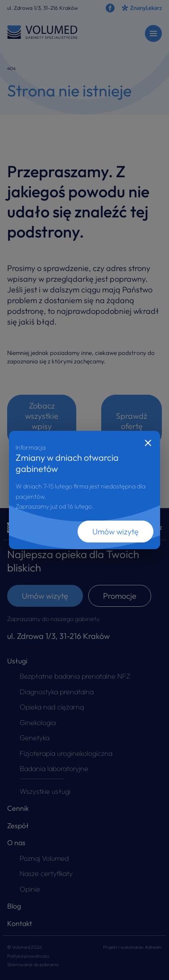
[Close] (148, 443)
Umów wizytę (115, 532)
